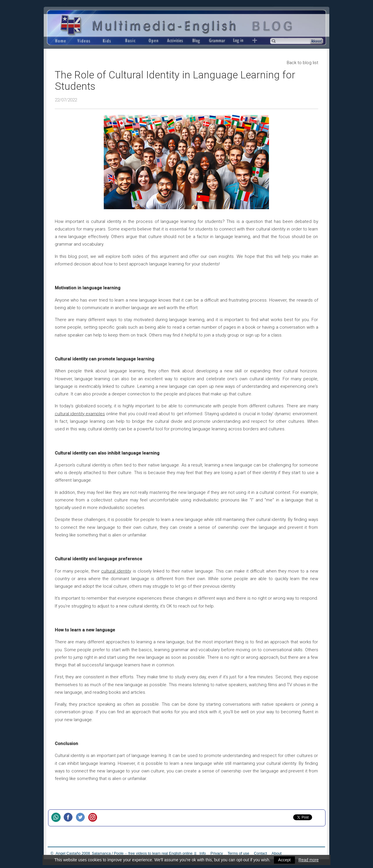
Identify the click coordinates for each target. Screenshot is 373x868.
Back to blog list (302, 63)
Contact (260, 853)
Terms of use (238, 853)
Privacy (217, 853)
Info (203, 853)
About (277, 853)
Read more (308, 860)
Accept (285, 860)
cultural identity (116, 571)
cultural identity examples (80, 414)
